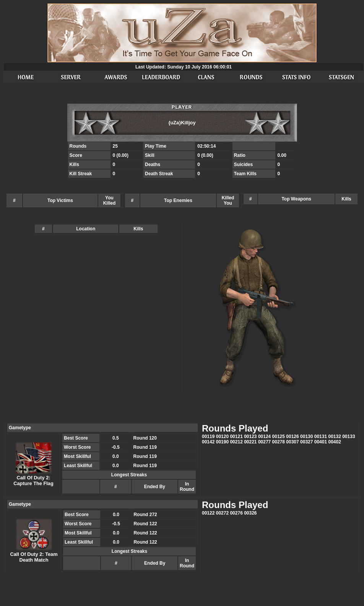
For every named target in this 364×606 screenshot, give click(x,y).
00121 (236, 437)
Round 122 (145, 524)
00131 (321, 437)
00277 (264, 442)
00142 (208, 442)
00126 (292, 437)
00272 (222, 513)
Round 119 (145, 447)
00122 (208, 513)
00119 (208, 437)
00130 (306, 437)
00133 (349, 437)
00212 (236, 442)
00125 (279, 437)
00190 (222, 442)
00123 (250, 437)
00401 (321, 442)
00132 (334, 437)
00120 (222, 437)
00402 (334, 442)
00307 (292, 442)
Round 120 (145, 438)
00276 (236, 513)
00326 (250, 513)
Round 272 (145, 515)
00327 (306, 442)
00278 (279, 442)
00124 (264, 437)
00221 (250, 442)
